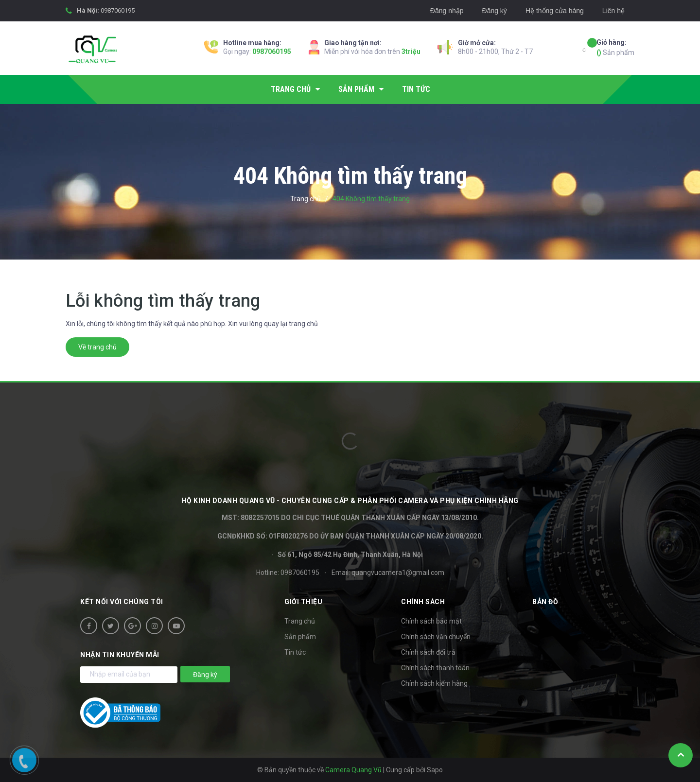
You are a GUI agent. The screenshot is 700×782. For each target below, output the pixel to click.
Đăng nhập (447, 11)
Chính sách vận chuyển (436, 637)
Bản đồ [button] (545, 602)
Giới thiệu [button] (303, 602)
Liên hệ (613, 11)
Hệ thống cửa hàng (555, 11)
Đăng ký (495, 11)
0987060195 (118, 10)
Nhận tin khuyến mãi (120, 655)
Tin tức (295, 652)
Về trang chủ (97, 347)
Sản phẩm (615, 47)
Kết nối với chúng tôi (122, 602)
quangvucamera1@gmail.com (398, 573)
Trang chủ (300, 621)
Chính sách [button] (423, 602)
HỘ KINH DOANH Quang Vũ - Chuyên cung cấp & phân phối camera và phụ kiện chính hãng (350, 501)
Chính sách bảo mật (431, 621)
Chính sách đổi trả (428, 652)
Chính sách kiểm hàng (434, 683)
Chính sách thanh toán (435, 668)
